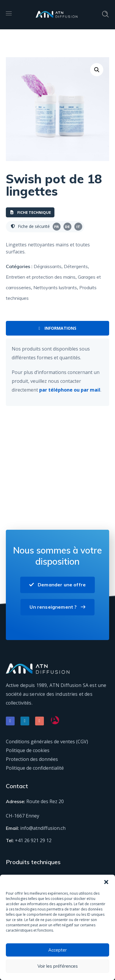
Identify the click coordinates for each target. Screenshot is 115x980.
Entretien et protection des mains (41, 277)
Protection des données (32, 759)
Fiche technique (30, 212)
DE (67, 227)
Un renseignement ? (57, 607)
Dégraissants (48, 266)
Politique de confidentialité (35, 768)
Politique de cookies (28, 750)
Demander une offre (57, 585)
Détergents (76, 266)
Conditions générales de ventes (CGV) (47, 742)
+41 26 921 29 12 (33, 840)
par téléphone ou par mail (70, 390)
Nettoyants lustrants (55, 287)
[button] (106, 882)
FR (56, 227)
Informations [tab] (57, 328)
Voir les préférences (58, 966)
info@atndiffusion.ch (43, 828)
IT (78, 227)
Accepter (57, 950)
